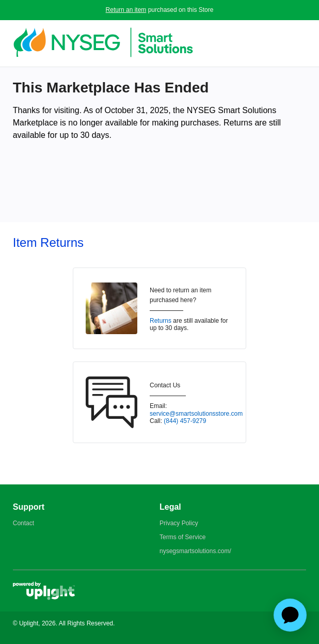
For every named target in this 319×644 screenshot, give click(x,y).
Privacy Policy (179, 523)
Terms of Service (182, 537)
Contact (23, 523)
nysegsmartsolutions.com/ (195, 551)
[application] (290, 615)
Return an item (126, 10)
